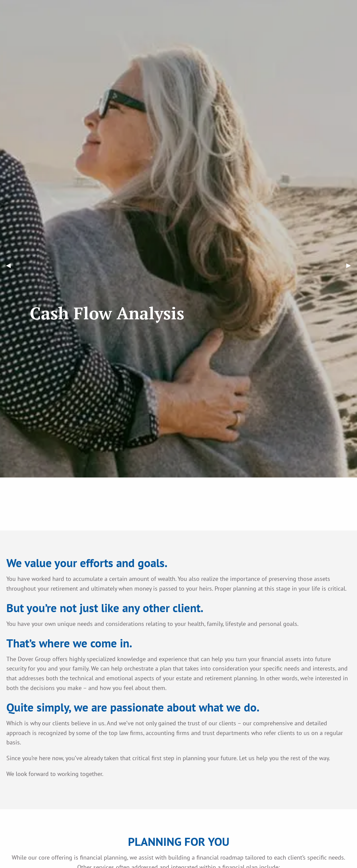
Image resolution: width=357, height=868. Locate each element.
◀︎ (11, 265)
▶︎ (352, 265)
